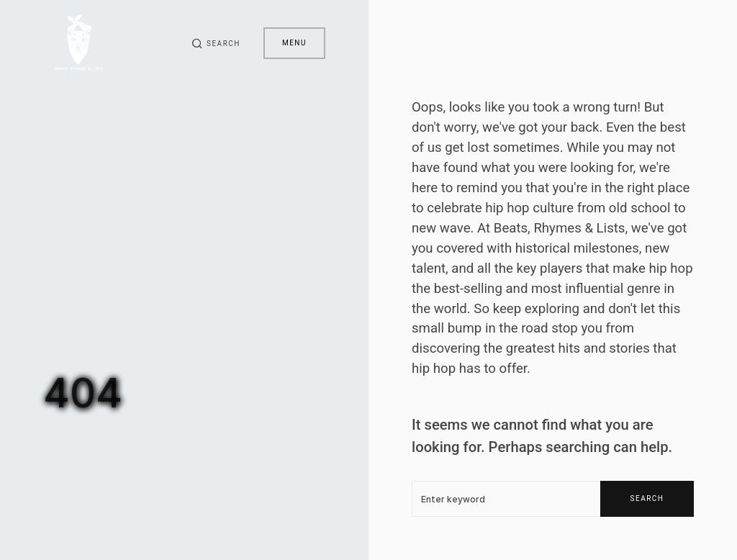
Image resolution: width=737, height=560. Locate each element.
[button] (216, 43)
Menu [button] (294, 43)
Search (647, 498)
